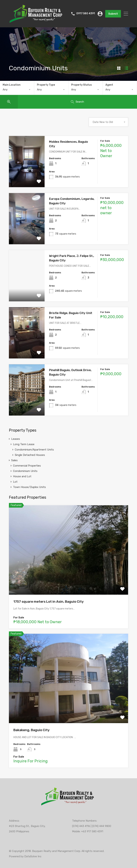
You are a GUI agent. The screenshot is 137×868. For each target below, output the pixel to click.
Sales (14, 460)
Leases (16, 439)
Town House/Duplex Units (29, 487)
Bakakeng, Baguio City (31, 730)
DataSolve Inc (33, 856)
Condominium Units (25, 471)
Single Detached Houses (30, 455)
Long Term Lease (24, 444)
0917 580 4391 (86, 14)
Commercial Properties (27, 466)
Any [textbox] (5, 90)
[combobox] (17, 90)
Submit (113, 14)
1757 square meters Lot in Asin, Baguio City (49, 602)
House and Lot (22, 476)
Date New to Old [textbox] (103, 122)
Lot (15, 482)
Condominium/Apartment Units (34, 450)
